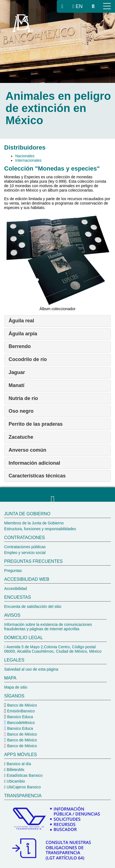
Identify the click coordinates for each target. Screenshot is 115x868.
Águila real (21, 321)
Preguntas (13, 571)
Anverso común (27, 450)
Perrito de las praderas (36, 424)
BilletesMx (15, 770)
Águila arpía (23, 334)
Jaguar (17, 372)
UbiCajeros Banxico (23, 787)
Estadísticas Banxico (24, 775)
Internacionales (28, 160)
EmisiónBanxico (21, 711)
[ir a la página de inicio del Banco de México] (62, 6)
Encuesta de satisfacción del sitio (33, 606)
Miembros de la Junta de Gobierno (34, 523)
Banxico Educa (20, 717)
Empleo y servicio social (25, 553)
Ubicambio (15, 781)
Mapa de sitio (16, 687)
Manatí (16, 385)
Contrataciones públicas (25, 547)
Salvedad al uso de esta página (31, 669)
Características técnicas (37, 476)
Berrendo (20, 346)
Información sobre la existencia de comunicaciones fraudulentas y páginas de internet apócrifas (48, 627)
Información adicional (34, 463)
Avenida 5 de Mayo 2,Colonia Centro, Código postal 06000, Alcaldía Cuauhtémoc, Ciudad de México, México (53, 649)
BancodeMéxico (21, 723)
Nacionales (25, 156)
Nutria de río (23, 398)
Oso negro (21, 411)
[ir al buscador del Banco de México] (93, 6)
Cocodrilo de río (28, 359)
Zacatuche (21, 437)
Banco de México (21, 705)
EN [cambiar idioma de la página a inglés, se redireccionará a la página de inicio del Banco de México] (77, 6)
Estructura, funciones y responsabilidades (40, 529)
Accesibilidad (16, 589)
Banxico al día (18, 764)
